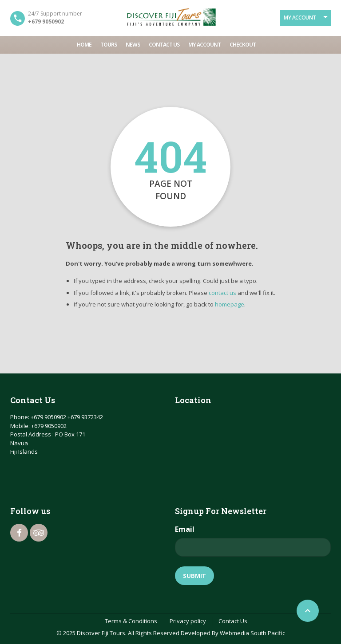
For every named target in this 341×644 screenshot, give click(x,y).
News (133, 45)
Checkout (243, 45)
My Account (300, 18)
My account (204, 45)
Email (185, 529)
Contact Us (164, 45)
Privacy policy (188, 621)
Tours (109, 45)
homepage (230, 304)
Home (84, 45)
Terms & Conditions (131, 621)
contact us (222, 293)
